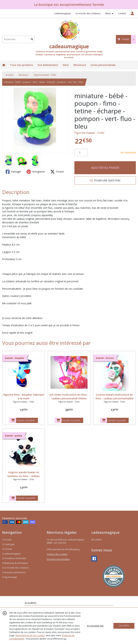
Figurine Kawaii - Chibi (45, 75)
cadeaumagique (11, 554)
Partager (13, 172)
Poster (57, 172)
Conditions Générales (14, 558)
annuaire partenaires (14, 572)
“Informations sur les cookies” (30, 635)
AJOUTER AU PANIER (105, 168)
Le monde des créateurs (16, 568)
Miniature (23, 75)
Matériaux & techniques (15, 563)
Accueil (9, 75)
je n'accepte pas (95, 626)
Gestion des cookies (57, 554)
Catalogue (8, 544)
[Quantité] (81, 153)
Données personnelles (58, 559)
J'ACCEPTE (124, 626)
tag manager (10, 577)
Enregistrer (36, 172)
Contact (122, 13)
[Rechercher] (32, 39)
